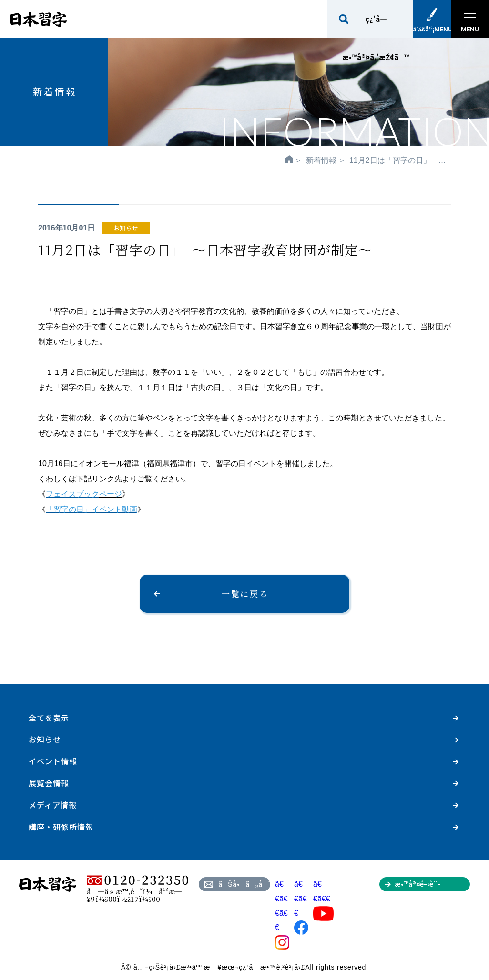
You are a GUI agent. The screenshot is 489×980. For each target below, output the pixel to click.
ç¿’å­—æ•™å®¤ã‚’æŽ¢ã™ (376, 26)
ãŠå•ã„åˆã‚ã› (244, 884)
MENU (470, 23)
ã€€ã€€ (323, 899)
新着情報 (321, 160)
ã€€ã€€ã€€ (282, 913)
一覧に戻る (245, 594)
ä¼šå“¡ (432, 29)
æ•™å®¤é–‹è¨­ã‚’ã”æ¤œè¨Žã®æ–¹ (432, 885)
